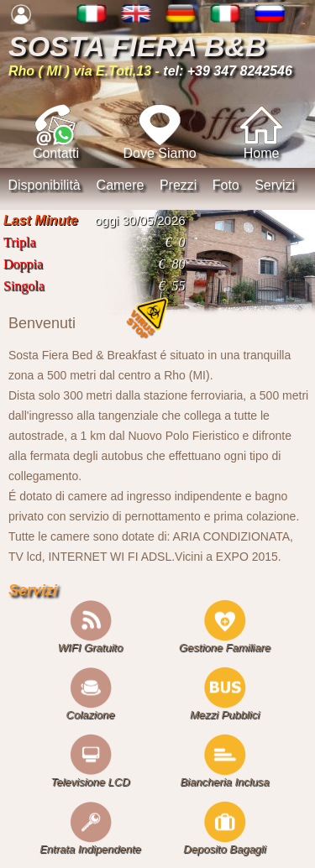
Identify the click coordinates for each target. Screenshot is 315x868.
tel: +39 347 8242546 (227, 71)
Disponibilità (44, 185)
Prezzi (178, 185)
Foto (226, 185)
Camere (121, 185)
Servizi (275, 185)
